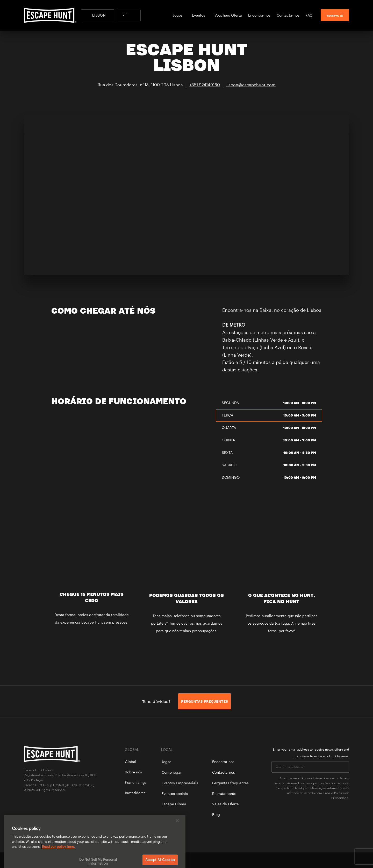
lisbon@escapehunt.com (251, 85)
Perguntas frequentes (230, 783)
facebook (329, 860)
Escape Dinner (174, 804)
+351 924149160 (205, 85)
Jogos (179, 15)
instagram (347, 860)
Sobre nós (133, 772)
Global (131, 762)
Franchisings (136, 782)
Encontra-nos (259, 15)
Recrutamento (224, 793)
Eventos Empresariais (180, 783)
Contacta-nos (288, 15)
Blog (216, 814)
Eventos (200, 15)
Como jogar (172, 772)
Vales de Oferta (225, 804)
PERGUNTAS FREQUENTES (205, 701)
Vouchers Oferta (228, 15)
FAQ (309, 15)
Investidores (135, 793)
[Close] (177, 828)
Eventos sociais (175, 793)
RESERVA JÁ (335, 16)
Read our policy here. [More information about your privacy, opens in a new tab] (58, 854)
